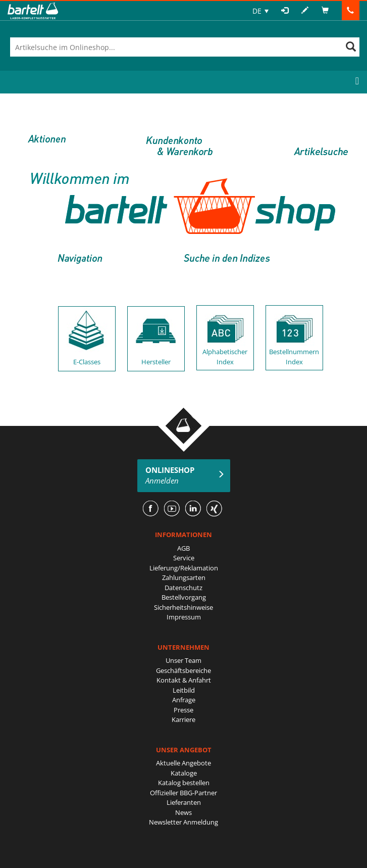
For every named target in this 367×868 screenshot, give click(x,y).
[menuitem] (260, 11)
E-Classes (87, 362)
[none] (260, 11)
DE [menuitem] (257, 11)
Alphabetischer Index (225, 357)
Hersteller (156, 362)
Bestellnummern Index (294, 357)
